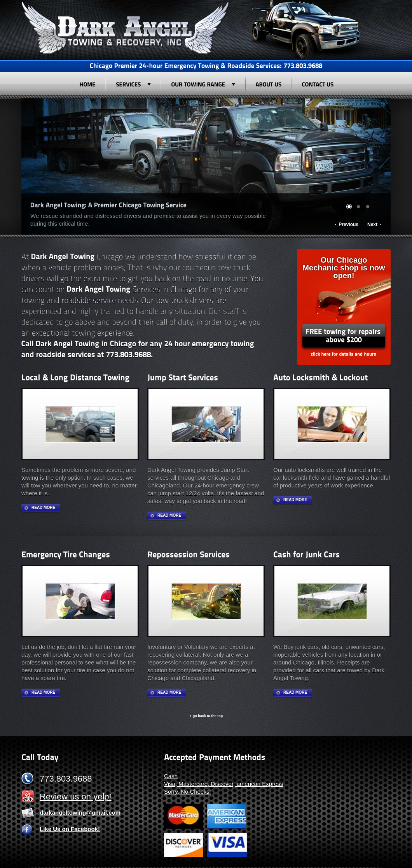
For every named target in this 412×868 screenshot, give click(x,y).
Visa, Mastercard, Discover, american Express (224, 784)
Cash (171, 776)
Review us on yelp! (76, 797)
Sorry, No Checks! (188, 792)
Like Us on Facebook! (70, 829)
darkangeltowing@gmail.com (80, 813)
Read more (43, 508)
